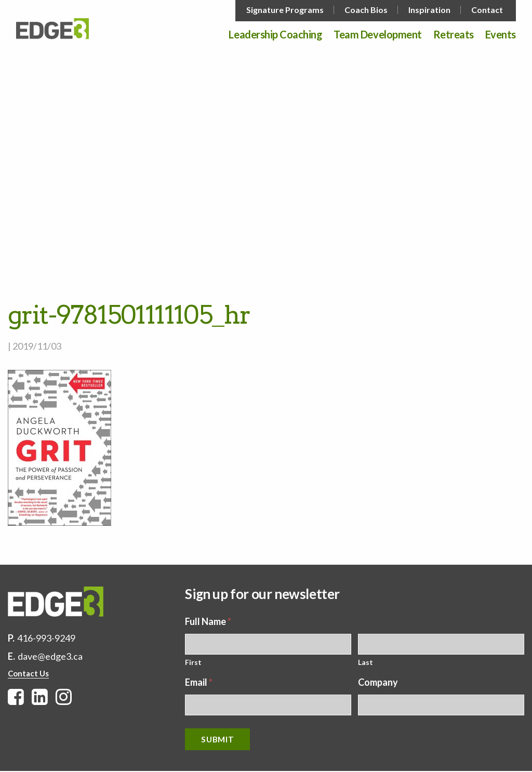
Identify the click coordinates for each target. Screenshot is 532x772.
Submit (217, 740)
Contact (487, 10)
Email (199, 682)
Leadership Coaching (275, 35)
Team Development (377, 35)
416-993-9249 (46, 638)
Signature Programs (285, 10)
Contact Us (28, 673)
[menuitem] (286, 10)
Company (378, 682)
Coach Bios (366, 10)
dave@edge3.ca (50, 656)
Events (501, 35)
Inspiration (429, 10)
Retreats (454, 35)
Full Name (208, 621)
